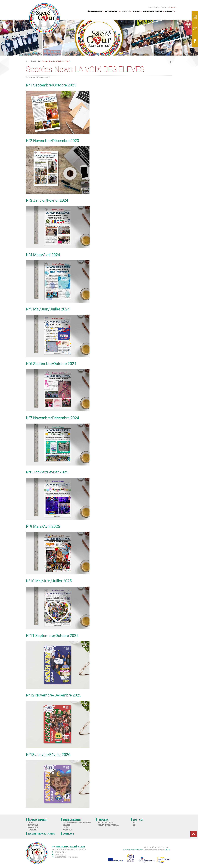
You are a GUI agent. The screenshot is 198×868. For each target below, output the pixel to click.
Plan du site (165, 847)
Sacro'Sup (67, 830)
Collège (66, 825)
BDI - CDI (136, 11)
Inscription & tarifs (153, 11)
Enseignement (112, 11)
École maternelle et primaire (77, 823)
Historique (33, 825)
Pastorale (33, 827)
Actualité (172, 7)
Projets (126, 11)
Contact (170, 11)
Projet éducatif (105, 823)
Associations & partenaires (158, 7)
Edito (30, 823)
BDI (134, 823)
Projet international (108, 825)
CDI (134, 825)
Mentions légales (151, 847)
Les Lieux (32, 830)
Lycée (65, 827)
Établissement (95, 11)
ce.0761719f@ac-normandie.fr (67, 857)
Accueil (29, 61)
